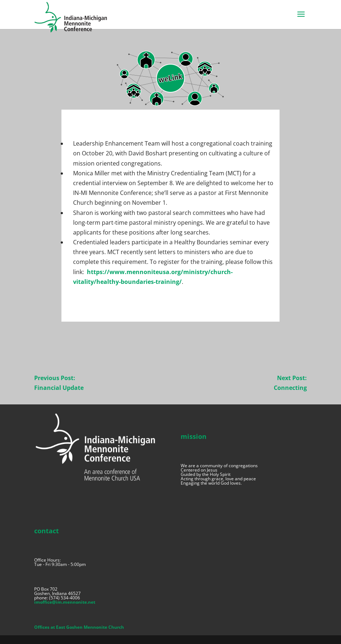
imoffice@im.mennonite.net (65, 602)
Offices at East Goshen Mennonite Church (79, 627)
